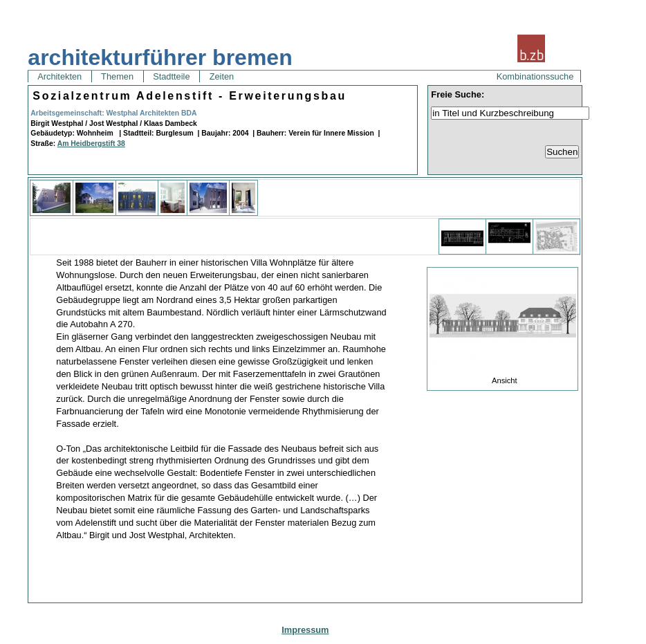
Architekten (59, 76)
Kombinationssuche (535, 76)
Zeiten (222, 76)
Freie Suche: (458, 94)
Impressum (305, 630)
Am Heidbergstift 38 (91, 144)
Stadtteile (172, 76)
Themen (118, 76)
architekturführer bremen (160, 57)
